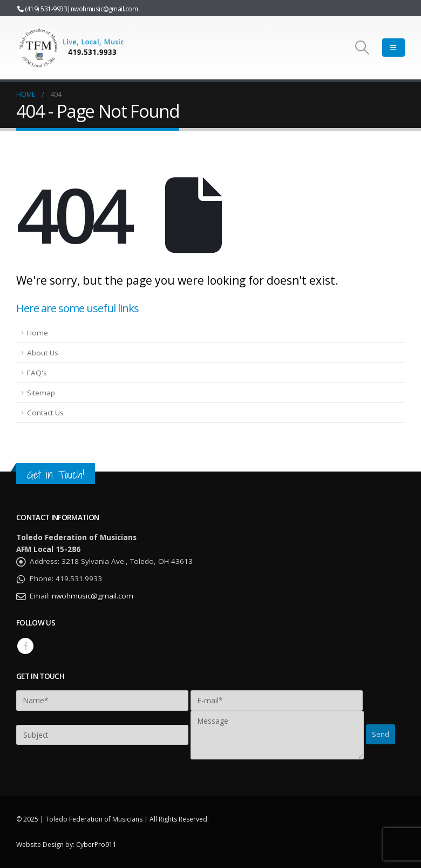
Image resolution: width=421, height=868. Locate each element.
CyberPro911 (96, 845)
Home (38, 333)
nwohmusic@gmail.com (104, 9)
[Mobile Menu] (393, 48)
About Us (43, 353)
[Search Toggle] (362, 48)
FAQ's (37, 373)
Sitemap (41, 393)
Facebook (25, 646)
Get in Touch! (56, 475)
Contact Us (45, 413)
